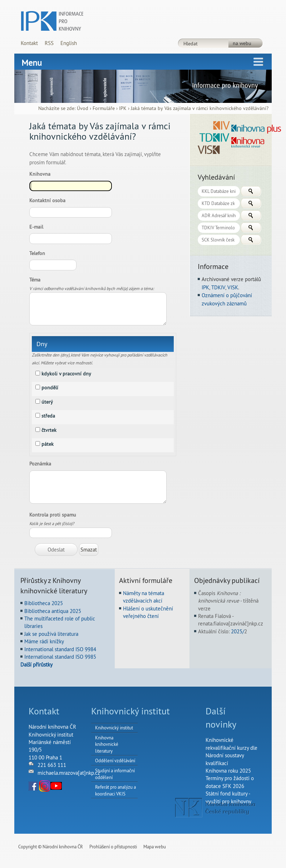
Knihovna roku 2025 (228, 771)
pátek (48, 444)
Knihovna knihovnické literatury (107, 744)
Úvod (83, 108)
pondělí (50, 388)
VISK (233, 287)
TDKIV (218, 287)
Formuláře (104, 108)
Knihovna (40, 174)
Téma (36, 280)
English (69, 43)
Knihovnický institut (114, 728)
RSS (49, 43)
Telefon (39, 253)
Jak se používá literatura (51, 634)
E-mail (38, 227)
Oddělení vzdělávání (115, 760)
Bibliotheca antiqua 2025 (53, 611)
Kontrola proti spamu (54, 515)
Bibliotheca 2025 (44, 603)
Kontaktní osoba (49, 200)
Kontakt (29, 43)
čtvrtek (49, 430)
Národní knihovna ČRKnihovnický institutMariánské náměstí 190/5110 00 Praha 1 (52, 742)
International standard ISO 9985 (60, 657)
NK (215, 808)
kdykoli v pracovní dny (66, 374)
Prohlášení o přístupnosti (113, 847)
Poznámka (40, 464)
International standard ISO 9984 (60, 649)
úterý (47, 402)
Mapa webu (155, 847)
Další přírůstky (36, 665)
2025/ (238, 631)
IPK (123, 108)
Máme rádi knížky (44, 641)
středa (48, 416)
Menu (32, 63)
